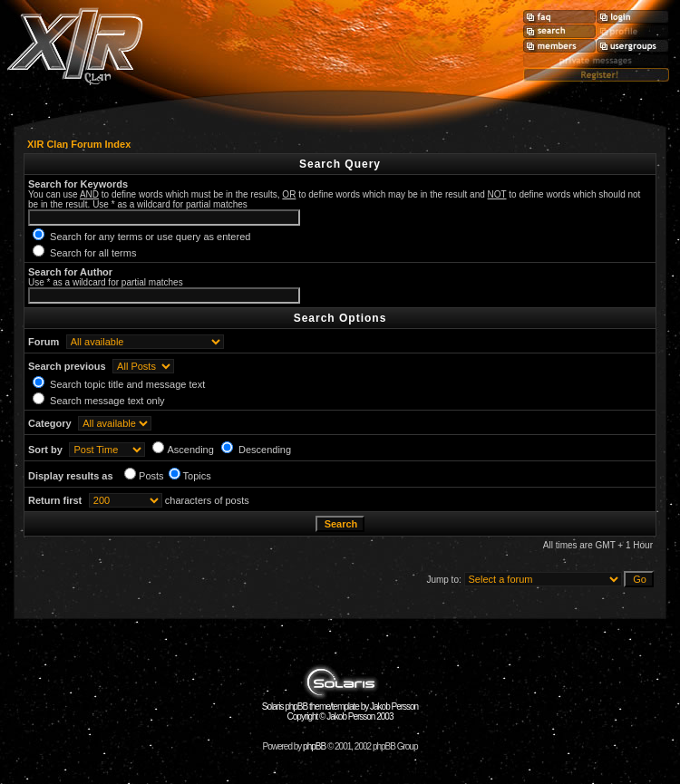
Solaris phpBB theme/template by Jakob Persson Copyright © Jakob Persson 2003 (340, 707)
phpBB (314, 746)
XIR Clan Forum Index (79, 144)
